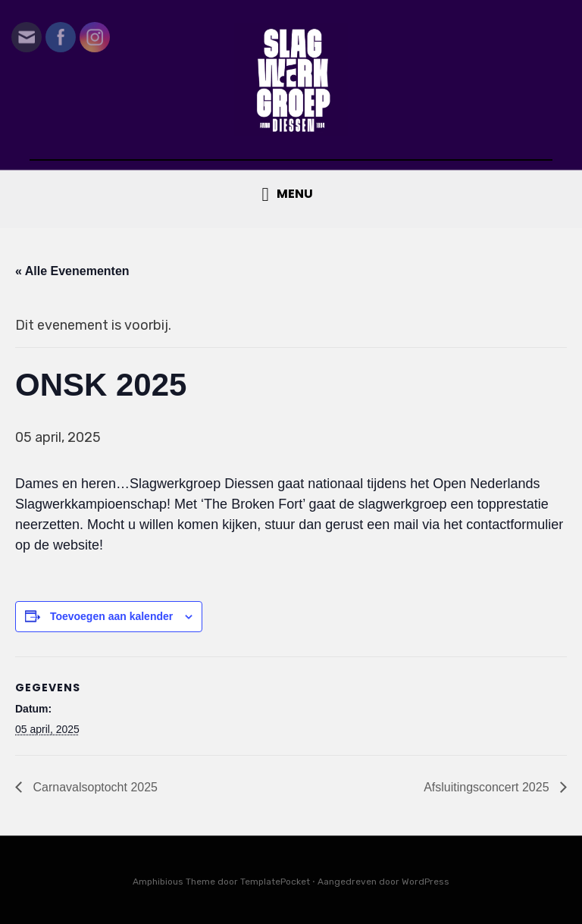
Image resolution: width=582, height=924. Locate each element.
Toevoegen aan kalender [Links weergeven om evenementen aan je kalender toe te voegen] (111, 616)
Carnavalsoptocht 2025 (94, 787)
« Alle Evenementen (72, 271)
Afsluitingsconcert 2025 (488, 787)
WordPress (426, 882)
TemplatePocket (275, 882)
